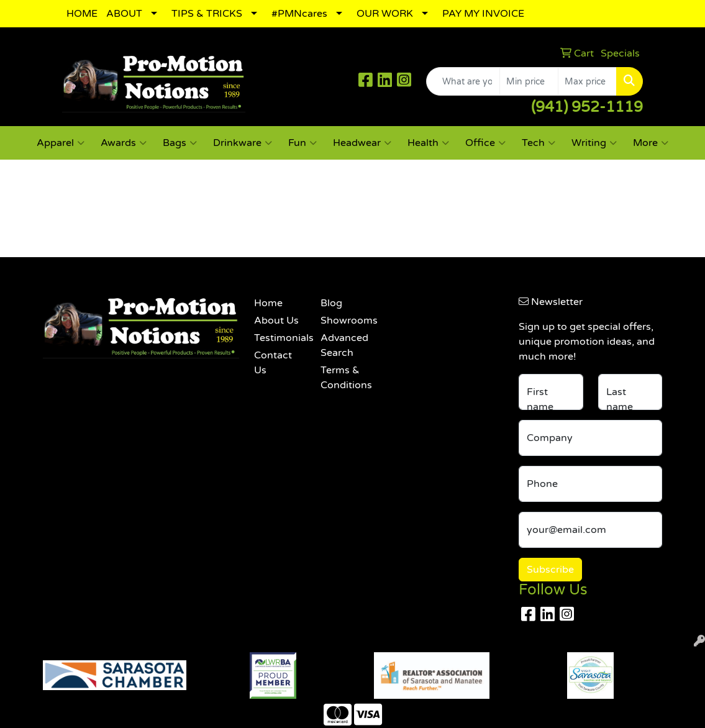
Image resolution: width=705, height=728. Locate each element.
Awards (124, 143)
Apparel (61, 143)
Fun (302, 143)
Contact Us (273, 363)
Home (268, 303)
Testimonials (280, 338)
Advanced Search (344, 345)
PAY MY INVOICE (483, 14)
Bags (180, 143)
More (651, 143)
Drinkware (243, 143)
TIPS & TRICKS (207, 14)
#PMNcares (299, 14)
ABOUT (124, 14)
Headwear (362, 143)
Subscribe (550, 570)
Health (428, 143)
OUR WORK (385, 14)
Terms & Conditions (346, 378)
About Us (276, 321)
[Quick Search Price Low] (529, 81)
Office (485, 143)
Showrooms (346, 321)
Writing (594, 143)
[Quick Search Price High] (587, 81)
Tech (539, 143)
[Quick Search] (463, 81)
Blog (331, 303)
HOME (82, 14)
